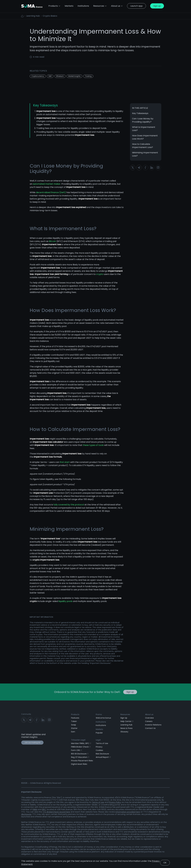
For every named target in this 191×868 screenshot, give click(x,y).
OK (165, 863)
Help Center (127, 721)
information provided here (128, 812)
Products (54, 6)
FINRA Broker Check (81, 747)
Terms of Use (102, 743)
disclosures (26, 814)
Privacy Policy (115, 802)
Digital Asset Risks (79, 764)
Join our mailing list (32, 742)
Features (75, 718)
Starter (74, 728)
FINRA (35, 809)
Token (74, 721)
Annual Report (103, 757)
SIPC (44, 809)
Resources (100, 6)
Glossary (124, 732)
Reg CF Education (80, 757)
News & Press (126, 728)
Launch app (136, 6)
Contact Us (150, 728)
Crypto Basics (50, 16)
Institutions (101, 725)
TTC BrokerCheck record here (56, 812)
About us (117, 6)
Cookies (99, 750)
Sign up (157, 6)
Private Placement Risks (82, 761)
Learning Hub (33, 16)
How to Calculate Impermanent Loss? (143, 146)
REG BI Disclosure (80, 754)
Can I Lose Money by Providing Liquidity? (143, 120)
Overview (149, 718)
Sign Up (124, 718)
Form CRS (76, 750)
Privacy (99, 747)
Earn (73, 732)
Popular (99, 733)
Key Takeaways (140, 113)
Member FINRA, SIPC (81, 743)
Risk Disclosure (102, 754)
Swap (74, 725)
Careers (149, 721)
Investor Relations (153, 725)
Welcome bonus (103, 718)
